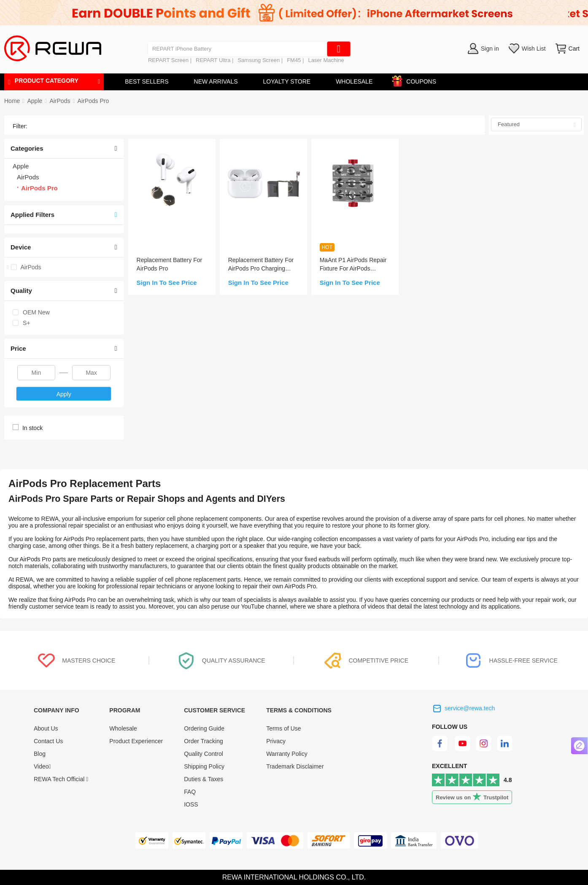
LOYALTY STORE (287, 81)
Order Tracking (204, 741)
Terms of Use (283, 728)
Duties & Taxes (204, 779)
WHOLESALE (354, 81)
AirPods (60, 101)
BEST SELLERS (147, 81)
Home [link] (12, 101)
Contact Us (48, 741)
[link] (35, 101)
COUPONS (417, 80)
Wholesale (123, 728)
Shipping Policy (204, 766)
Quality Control (204, 754)
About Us (46, 728)
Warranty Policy (287, 754)
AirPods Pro (93, 101)
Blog (40, 754)
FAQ (190, 792)
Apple (35, 101)
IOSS (191, 804)
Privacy (276, 741)
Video (42, 766)
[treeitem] (64, 267)
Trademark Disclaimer (295, 766)
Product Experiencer (136, 741)
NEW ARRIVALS (216, 81)
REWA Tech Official (61, 779)
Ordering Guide (204, 728)
